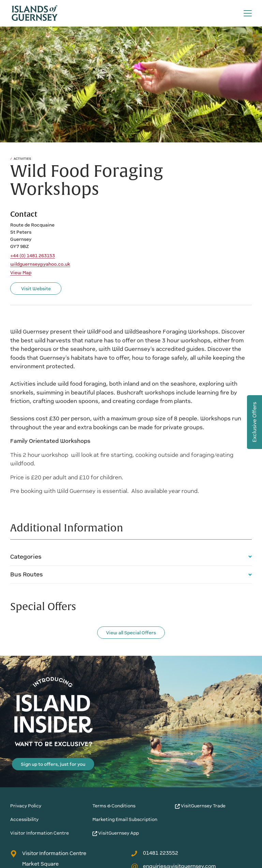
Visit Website (36, 289)
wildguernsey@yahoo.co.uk (40, 264)
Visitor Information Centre (40, 833)
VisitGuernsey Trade (200, 806)
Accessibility (24, 819)
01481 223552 (155, 853)
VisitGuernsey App (116, 833)
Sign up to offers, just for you (53, 764)
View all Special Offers (131, 633)
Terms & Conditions (114, 806)
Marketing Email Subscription (125, 819)
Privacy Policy (26, 806)
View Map (21, 273)
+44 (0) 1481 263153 (33, 256)
